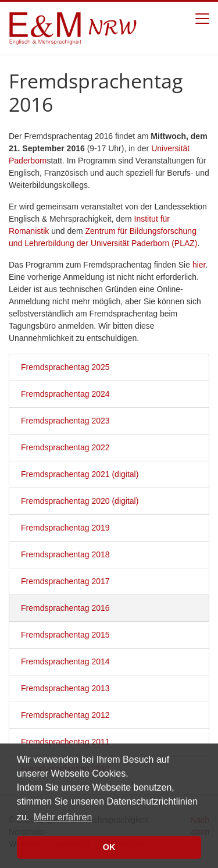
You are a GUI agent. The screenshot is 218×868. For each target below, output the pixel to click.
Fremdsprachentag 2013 (65, 688)
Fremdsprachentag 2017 (65, 581)
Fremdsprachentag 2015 (65, 635)
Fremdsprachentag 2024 (65, 394)
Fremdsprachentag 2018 (65, 554)
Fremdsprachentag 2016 (65, 608)
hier (199, 265)
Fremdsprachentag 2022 (65, 447)
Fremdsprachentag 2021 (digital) (80, 474)
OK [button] (109, 847)
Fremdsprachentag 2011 (65, 742)
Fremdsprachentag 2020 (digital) (80, 501)
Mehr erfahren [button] (63, 817)
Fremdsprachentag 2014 (65, 661)
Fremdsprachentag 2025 (65, 367)
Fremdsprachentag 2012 (65, 715)
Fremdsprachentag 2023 (65, 421)
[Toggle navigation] (202, 19)
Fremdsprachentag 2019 (65, 528)
